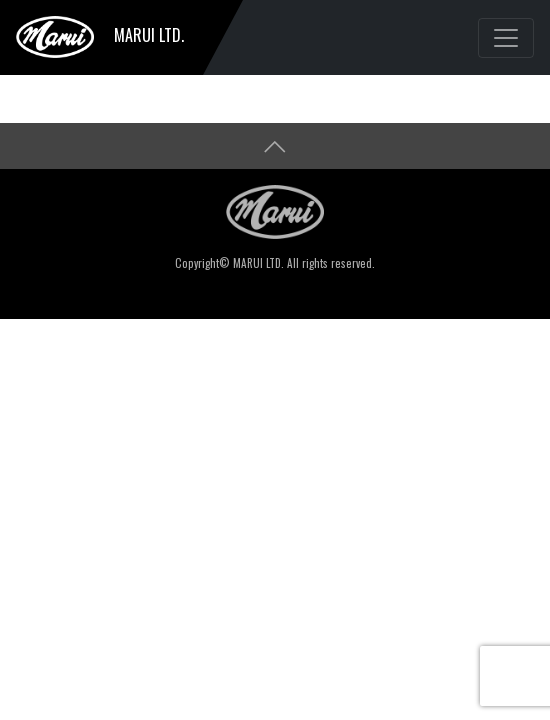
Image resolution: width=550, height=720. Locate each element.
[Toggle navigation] (506, 38)
